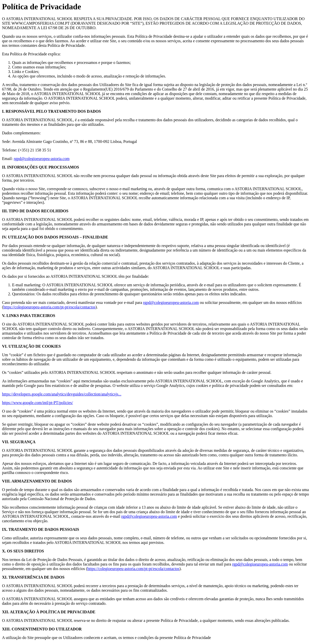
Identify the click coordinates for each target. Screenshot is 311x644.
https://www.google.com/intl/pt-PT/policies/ (38, 403)
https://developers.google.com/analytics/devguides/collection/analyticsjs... (62, 394)
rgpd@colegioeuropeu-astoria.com (42, 159)
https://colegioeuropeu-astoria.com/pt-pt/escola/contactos (49, 307)
